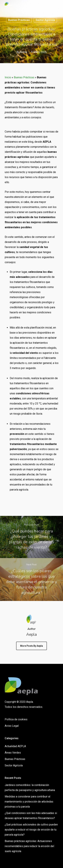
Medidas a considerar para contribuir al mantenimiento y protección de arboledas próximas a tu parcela (29, 802)
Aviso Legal (12, 726)
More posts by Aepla (32, 646)
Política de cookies (16, 719)
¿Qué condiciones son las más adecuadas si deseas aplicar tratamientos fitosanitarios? (31, 816)
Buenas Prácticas (19, 20)
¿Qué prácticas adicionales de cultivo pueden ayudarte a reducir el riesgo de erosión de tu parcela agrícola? (31, 830)
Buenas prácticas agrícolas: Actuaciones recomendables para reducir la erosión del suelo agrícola (29, 846)
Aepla (24, 52)
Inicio (8, 77)
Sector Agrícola (45, 20)
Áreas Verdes (13, 753)
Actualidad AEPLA (15, 746)
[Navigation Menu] (57, 4)
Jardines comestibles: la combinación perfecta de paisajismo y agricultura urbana (30, 788)
